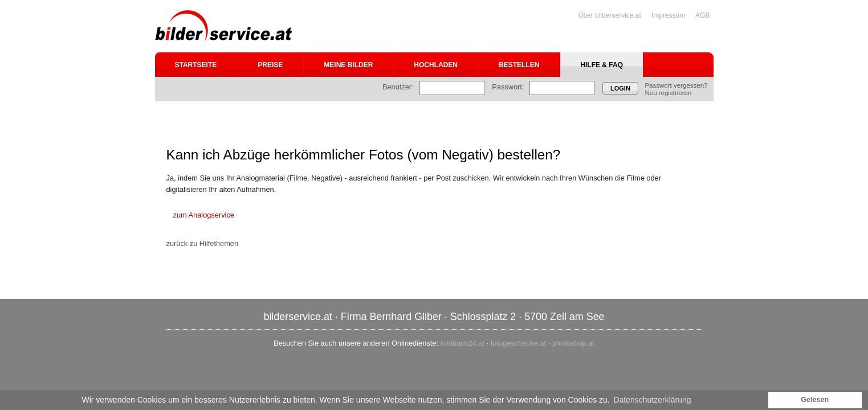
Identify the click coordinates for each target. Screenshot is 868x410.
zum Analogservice (204, 215)
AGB (702, 15)
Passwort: (508, 87)
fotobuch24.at (463, 343)
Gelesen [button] (815, 400)
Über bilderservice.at (610, 15)
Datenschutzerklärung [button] (652, 400)
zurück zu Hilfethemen (203, 243)
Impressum (668, 15)
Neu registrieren (668, 93)
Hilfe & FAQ (602, 65)
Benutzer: (398, 87)
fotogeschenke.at (518, 343)
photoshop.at (573, 343)
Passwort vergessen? (676, 85)
